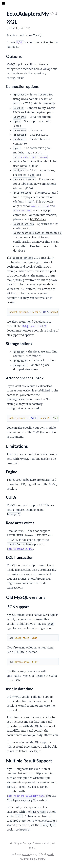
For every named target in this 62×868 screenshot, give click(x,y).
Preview (37, 843)
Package (27, 843)
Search (33, 848)
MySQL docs (38, 219)
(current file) (48, 843)
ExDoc (27, 854)
